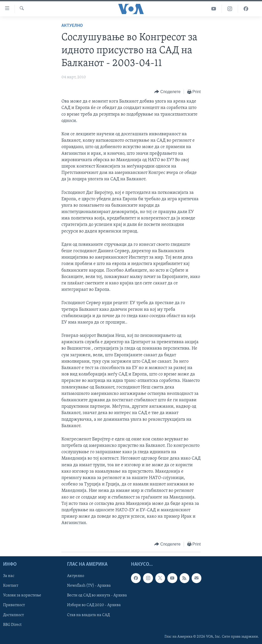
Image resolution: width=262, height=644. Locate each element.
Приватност (14, 605)
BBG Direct (12, 625)
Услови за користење (22, 595)
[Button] (167, 92)
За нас (9, 576)
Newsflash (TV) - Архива (89, 586)
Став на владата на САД (88, 615)
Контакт (11, 586)
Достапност (13, 615)
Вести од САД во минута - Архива (97, 595)
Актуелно (72, 26)
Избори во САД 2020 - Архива (94, 605)
